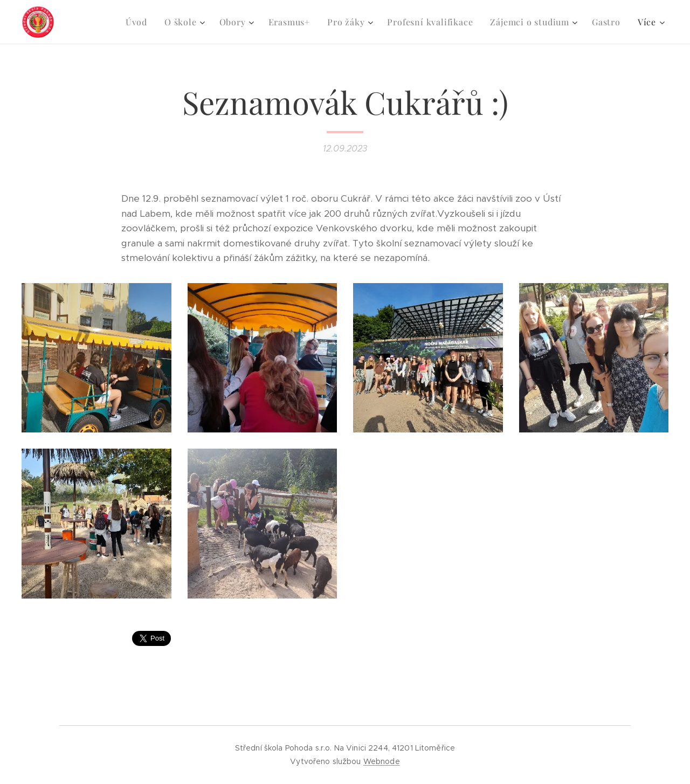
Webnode (382, 761)
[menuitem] (139, 22)
